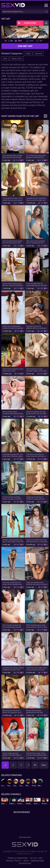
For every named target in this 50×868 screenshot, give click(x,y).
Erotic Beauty (21, 804)
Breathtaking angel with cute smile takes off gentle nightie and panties (13, 455)
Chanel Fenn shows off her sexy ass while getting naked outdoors (36, 754)
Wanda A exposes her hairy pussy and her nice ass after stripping (36, 413)
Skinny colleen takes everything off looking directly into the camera (13, 413)
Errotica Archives (45, 804)
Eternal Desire (13, 804)
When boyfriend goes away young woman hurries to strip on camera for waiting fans (37, 626)
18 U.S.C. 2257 (36, 858)
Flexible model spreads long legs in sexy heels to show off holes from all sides (13, 541)
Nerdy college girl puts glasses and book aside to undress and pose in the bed (13, 754)
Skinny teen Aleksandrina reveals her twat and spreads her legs (13, 327)
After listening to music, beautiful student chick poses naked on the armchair (37, 370)
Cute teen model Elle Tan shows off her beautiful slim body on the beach (12, 583)
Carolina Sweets (22, 786)
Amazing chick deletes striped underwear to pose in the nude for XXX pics (13, 669)
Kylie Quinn (10, 786)
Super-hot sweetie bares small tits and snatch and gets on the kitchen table (37, 583)
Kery (34, 786)
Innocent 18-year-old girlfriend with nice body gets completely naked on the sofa (37, 327)
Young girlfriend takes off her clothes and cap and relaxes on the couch (13, 199)
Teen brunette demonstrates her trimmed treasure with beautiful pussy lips (12, 242)
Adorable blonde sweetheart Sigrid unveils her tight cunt (36, 199)
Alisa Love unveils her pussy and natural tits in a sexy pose (37, 541)
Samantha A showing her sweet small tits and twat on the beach (36, 455)
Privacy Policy (14, 861)
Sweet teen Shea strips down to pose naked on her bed (37, 669)
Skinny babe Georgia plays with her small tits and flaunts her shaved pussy (13, 285)
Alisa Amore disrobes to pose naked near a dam (13, 370)
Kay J (16, 786)
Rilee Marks (28, 786)
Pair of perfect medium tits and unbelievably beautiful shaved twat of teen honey (12, 626)
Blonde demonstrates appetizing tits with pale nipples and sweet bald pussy (37, 712)
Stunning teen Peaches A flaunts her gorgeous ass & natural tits (12, 712)
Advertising (25, 863)
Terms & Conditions (18, 858)
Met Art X (5, 804)
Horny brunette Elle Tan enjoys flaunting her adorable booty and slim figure (37, 285)
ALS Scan (37, 804)
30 (35, 765)
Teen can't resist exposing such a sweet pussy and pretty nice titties (35, 242)
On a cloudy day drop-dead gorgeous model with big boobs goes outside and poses (36, 156)
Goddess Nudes (29, 804)
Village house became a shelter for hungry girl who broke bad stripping (35, 498)
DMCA (26, 861)
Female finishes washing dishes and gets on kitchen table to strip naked (12, 498)
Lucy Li (4, 786)
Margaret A (40, 786)
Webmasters (37, 861)
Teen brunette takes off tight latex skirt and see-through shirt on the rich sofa (12, 156)
